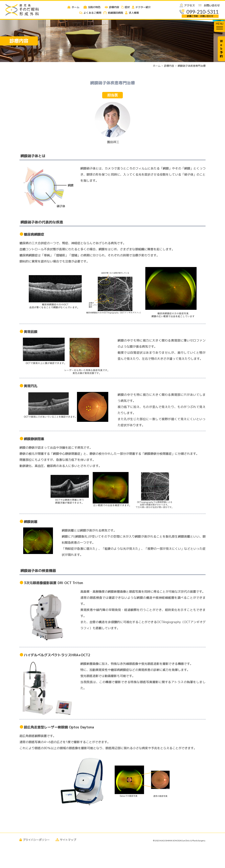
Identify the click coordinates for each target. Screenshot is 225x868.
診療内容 (169, 66)
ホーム (157, 66)
